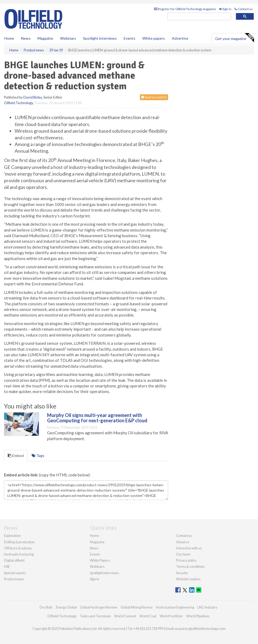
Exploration (12, 536)
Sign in (225, 9)
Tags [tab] (38, 455)
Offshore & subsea (18, 548)
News (94, 548)
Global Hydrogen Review (99, 607)
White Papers (100, 560)
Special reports (15, 573)
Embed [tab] (16, 455)
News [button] (26, 38)
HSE (7, 566)
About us (183, 542)
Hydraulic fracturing (19, 554)
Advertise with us (189, 548)
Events (130, 38)
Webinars (68, 38)
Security (182, 573)
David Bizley (33, 97)
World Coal (148, 616)
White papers (154, 38)
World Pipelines (198, 616)
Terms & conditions (190, 566)
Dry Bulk (46, 607)
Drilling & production (19, 542)
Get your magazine (234, 38)
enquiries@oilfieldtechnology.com (200, 629)
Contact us (244, 9)
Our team (183, 554)
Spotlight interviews (100, 38)
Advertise (180, 38)
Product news (14, 579)
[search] (199, 17)
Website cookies (188, 579)
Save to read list (154, 97)
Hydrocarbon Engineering (175, 607)
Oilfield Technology (18, 103)
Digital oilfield (14, 560)
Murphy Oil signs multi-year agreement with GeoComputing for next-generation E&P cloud (97, 418)
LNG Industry (207, 607)
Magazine (45, 38)
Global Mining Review (137, 607)
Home (9, 38)
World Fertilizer (171, 616)
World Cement (125, 616)
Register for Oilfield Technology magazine (185, 9)
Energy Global (66, 607)
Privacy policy (186, 560)
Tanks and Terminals (95, 616)
